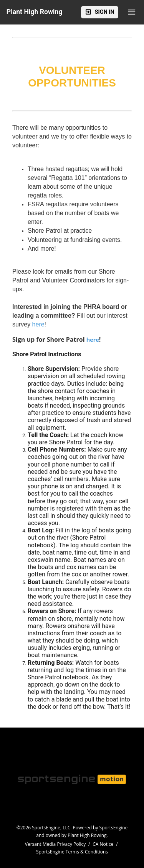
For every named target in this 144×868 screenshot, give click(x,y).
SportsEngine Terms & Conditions (72, 852)
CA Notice (103, 844)
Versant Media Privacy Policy (55, 844)
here (93, 340)
